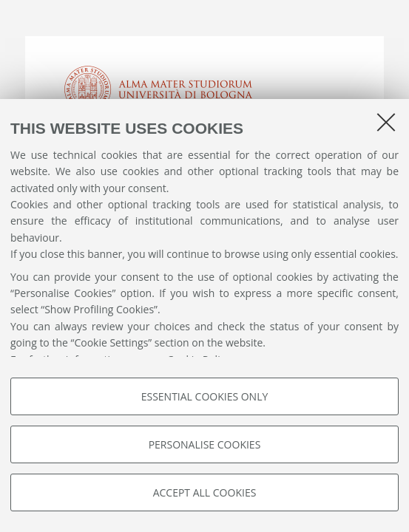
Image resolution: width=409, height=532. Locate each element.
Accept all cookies (205, 492)
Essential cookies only (205, 396)
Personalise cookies (205, 444)
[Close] (386, 122)
